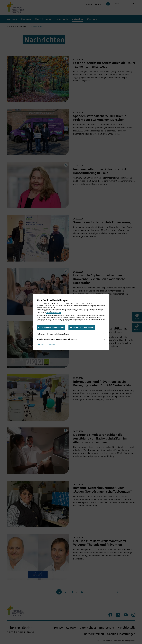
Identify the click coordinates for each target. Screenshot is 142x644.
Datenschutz (41, 344)
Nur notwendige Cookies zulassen (51, 327)
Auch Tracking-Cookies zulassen (82, 327)
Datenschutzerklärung (53, 313)
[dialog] (71, 322)
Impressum (52, 344)
